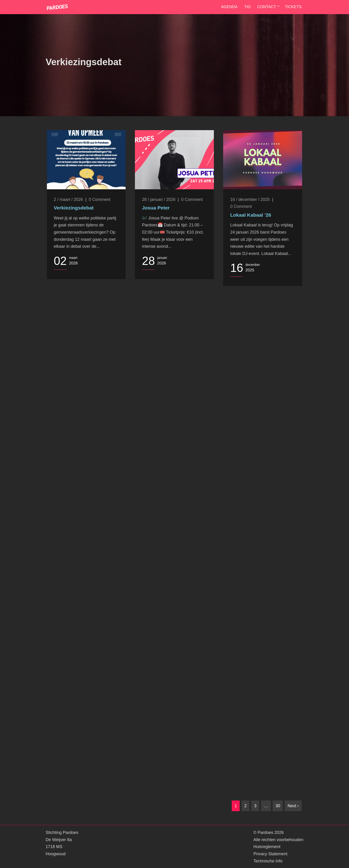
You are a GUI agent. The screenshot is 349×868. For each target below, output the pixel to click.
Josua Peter (156, 208)
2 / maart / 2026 (68, 199)
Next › (293, 806)
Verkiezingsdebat (74, 208)
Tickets (293, 7)
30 (278, 806)
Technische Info (268, 861)
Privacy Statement (270, 854)
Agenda (229, 7)
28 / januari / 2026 (159, 199)
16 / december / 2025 (250, 199)
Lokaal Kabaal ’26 (251, 215)
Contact (267, 7)
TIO (247, 7)
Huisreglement (267, 847)
